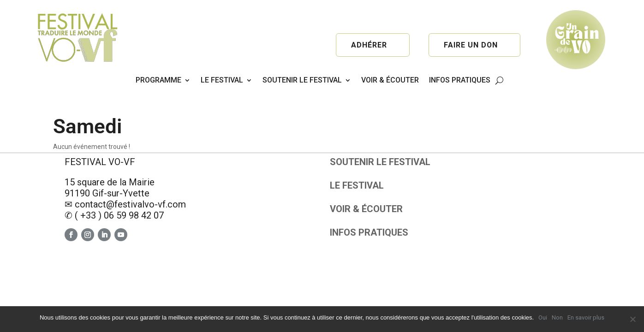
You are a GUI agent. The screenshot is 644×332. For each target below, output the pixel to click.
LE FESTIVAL (222, 80)
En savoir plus (586, 317)
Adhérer (369, 45)
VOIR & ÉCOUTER (390, 80)
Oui (543, 317)
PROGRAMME (158, 80)
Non (557, 317)
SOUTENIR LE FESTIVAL (302, 80)
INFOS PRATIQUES (460, 80)
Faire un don (471, 45)
